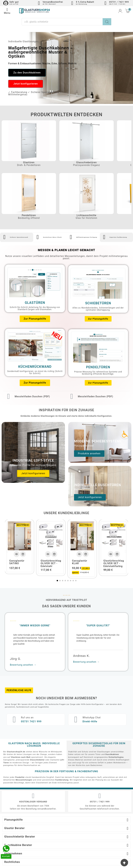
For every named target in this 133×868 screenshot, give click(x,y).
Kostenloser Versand (33, 782)
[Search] (107, 22)
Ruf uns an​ (23, 698)
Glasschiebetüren (86, 163)
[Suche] (62, 22)
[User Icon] (120, 11)
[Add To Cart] (23, 534)
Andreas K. (82, 636)
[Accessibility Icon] (125, 434)
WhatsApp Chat (87, 698)
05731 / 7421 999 (100, 782)
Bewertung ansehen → (23, 645)
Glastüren (29, 163)
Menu (7, 11)
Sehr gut (14, 2)
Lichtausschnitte (86, 216)
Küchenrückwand (35, 365)
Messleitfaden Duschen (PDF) (28, 393)
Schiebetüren (98, 301)
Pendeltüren (29, 216)
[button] (28, 73)
